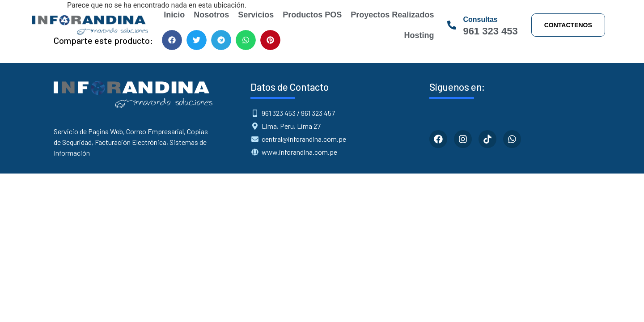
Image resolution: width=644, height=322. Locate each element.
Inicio (174, 15)
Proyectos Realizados (392, 15)
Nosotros (211, 15)
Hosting (419, 35)
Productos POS (312, 15)
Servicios (256, 15)
